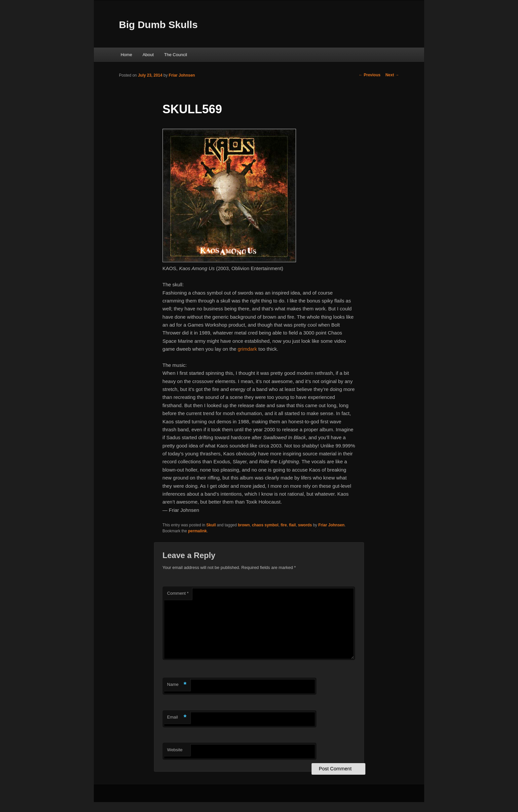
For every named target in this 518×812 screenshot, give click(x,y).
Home (126, 55)
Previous (370, 75)
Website (175, 750)
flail (293, 525)
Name (177, 685)
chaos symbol (265, 525)
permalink (197, 531)
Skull (211, 525)
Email (177, 717)
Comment (178, 593)
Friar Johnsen (182, 75)
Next (392, 75)
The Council (176, 55)
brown (244, 525)
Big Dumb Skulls (158, 25)
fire (284, 525)
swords (305, 525)
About (148, 55)
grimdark (247, 349)
